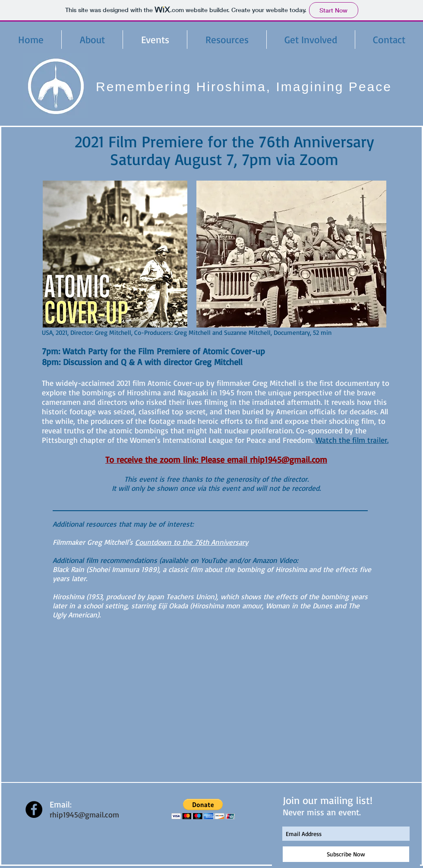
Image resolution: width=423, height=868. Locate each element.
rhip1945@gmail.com (84, 814)
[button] (203, 809)
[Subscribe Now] (346, 854)
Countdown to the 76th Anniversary (192, 542)
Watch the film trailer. (352, 440)
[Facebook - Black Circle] (34, 809)
